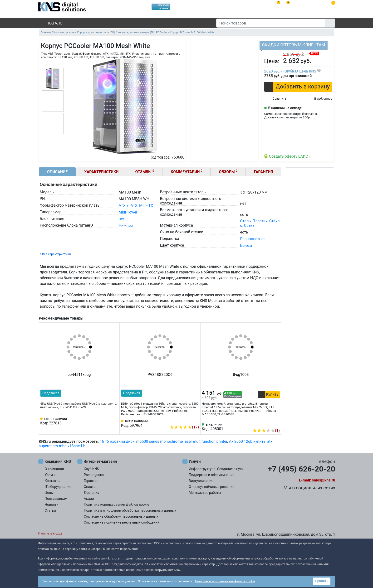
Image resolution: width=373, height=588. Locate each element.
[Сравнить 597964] (187, 420)
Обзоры (228, 172)
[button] (298, 87)
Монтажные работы (205, 493)
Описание (57, 172)
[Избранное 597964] (195, 420)
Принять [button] (322, 581)
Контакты (53, 481)
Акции (89, 499)
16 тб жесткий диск (117, 441)
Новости (52, 505)
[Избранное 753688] (319, 99)
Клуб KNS (91, 469)
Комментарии (187, 172)
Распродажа (94, 475)
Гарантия (263, 172)
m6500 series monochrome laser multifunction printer (182, 441)
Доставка (91, 493)
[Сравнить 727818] (107, 421)
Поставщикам (56, 499)
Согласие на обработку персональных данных (121, 517)
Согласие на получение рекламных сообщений (122, 522)
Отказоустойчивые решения (212, 487)
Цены (49, 493)
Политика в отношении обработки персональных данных (130, 511)
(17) (184, 427)
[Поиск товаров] (271, 23)
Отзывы (145, 172)
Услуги (50, 475)
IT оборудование (58, 487)
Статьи (50, 511)
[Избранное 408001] (276, 423)
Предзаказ (51, 393)
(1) (266, 430)
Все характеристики (56, 254)
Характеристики (101, 172)
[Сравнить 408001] (268, 423)
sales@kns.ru (324, 480)
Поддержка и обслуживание (212, 475)
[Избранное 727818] (115, 421)
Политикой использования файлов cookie (225, 581)
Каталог (52, 23)
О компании (54, 469)
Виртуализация (201, 481)
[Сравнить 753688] (275, 99)
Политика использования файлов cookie (116, 505)
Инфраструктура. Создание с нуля (216, 469)
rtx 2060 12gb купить (247, 441)
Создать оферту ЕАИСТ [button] (290, 156)
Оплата (90, 487)
